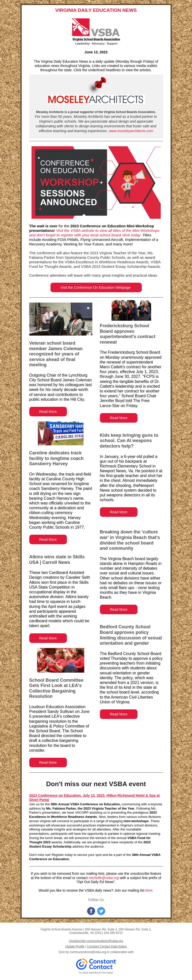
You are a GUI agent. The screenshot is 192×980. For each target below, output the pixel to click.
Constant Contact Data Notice (107, 947)
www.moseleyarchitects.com (131, 131)
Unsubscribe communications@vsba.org (96, 941)
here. (149, 890)
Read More (48, 412)
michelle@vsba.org (104, 878)
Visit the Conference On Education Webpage (96, 287)
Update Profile (75, 947)
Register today (62, 855)
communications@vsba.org (88, 952)
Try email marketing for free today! (96, 973)
